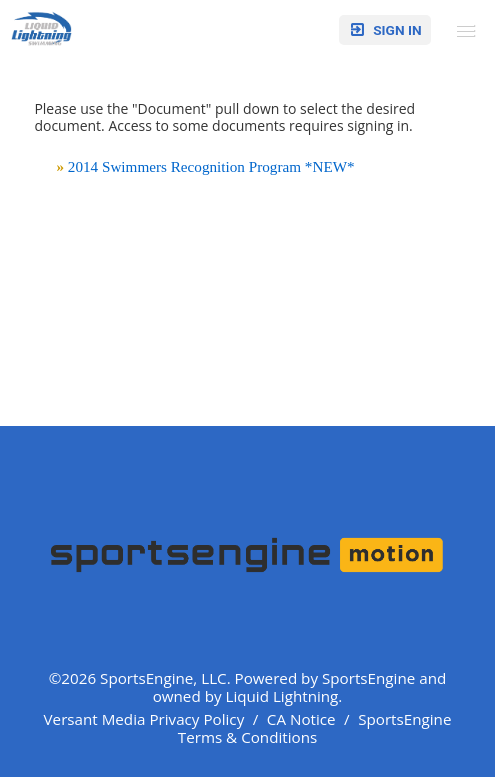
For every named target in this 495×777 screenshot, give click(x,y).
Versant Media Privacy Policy (144, 719)
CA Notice (301, 719)
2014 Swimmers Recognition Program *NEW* (211, 166)
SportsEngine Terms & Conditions (315, 728)
